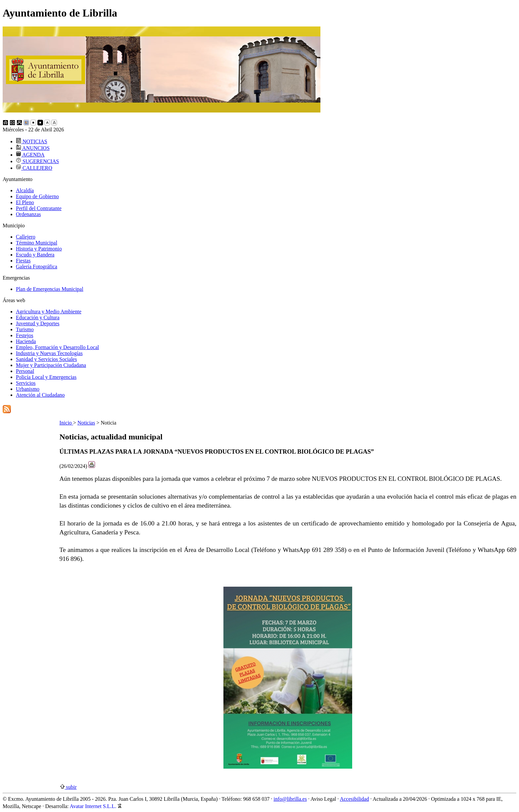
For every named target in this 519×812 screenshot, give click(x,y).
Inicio (66, 423)
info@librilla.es (290, 799)
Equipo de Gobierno (37, 196)
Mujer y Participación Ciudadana (51, 365)
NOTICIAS (32, 141)
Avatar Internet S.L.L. (96, 806)
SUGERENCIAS (37, 161)
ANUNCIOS (33, 148)
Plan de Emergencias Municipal (50, 289)
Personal (25, 371)
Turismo (25, 329)
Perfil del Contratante (39, 208)
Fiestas (23, 261)
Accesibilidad (354, 799)
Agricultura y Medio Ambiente (49, 312)
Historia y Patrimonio (39, 249)
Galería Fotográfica (37, 267)
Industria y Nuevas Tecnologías (49, 353)
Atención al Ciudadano (40, 395)
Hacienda (26, 341)
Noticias (86, 423)
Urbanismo (28, 389)
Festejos (24, 335)
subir (68, 787)
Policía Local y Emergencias (46, 377)
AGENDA (30, 155)
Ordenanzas (28, 214)
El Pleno (25, 202)
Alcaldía (25, 190)
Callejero (26, 237)
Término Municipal (37, 243)
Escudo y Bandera (35, 255)
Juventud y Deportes (38, 323)
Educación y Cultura (38, 317)
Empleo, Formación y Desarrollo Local (57, 347)
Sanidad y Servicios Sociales (46, 359)
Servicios (26, 383)
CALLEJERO (34, 168)
